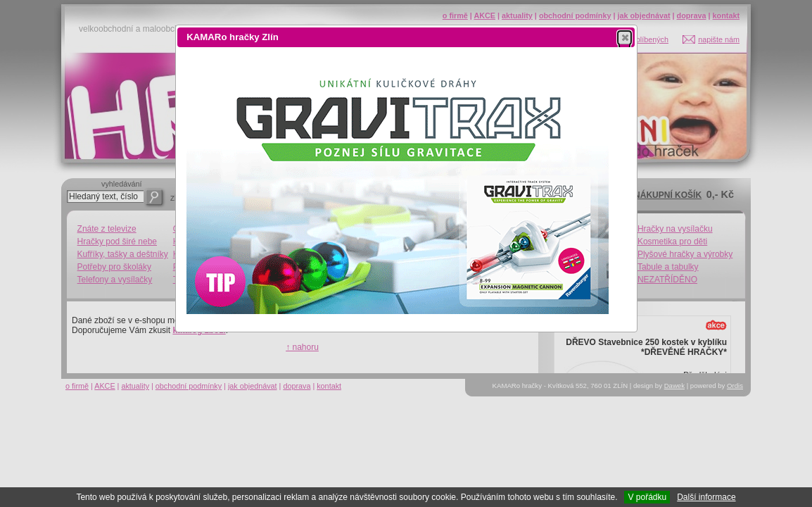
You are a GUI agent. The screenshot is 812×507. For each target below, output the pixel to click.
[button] (624, 37)
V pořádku (647, 497)
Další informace (706, 497)
